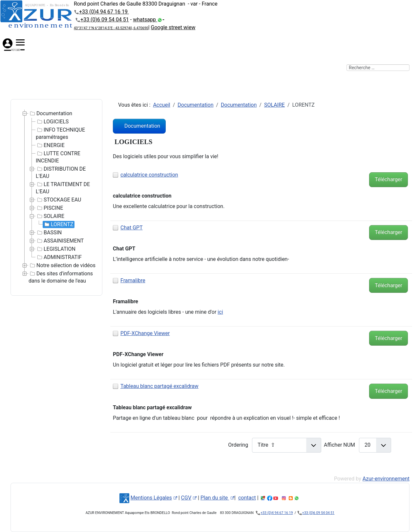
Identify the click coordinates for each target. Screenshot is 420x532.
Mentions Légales (154, 498)
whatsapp (145, 20)
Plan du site (217, 498)
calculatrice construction (149, 175)
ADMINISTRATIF (59, 257)
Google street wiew (173, 27)
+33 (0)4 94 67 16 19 (104, 12)
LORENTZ (58, 224)
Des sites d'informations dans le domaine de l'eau (61, 277)
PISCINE (49, 208)
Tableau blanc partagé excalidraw (159, 386)
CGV (189, 498)
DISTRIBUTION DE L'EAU (61, 172)
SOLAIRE (50, 216)
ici (220, 312)
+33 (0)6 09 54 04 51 (105, 20)
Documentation (50, 114)
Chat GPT (132, 228)
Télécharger (388, 179)
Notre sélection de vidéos (62, 266)
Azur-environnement (386, 479)
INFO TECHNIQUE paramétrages (60, 133)
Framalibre (133, 280)
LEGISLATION (56, 249)
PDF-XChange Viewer (145, 333)
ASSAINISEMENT (60, 241)
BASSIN (49, 233)
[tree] (56, 197)
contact (247, 498)
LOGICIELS (52, 122)
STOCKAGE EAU (58, 200)
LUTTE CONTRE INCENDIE (58, 157)
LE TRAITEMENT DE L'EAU (63, 188)
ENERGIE (50, 145)
